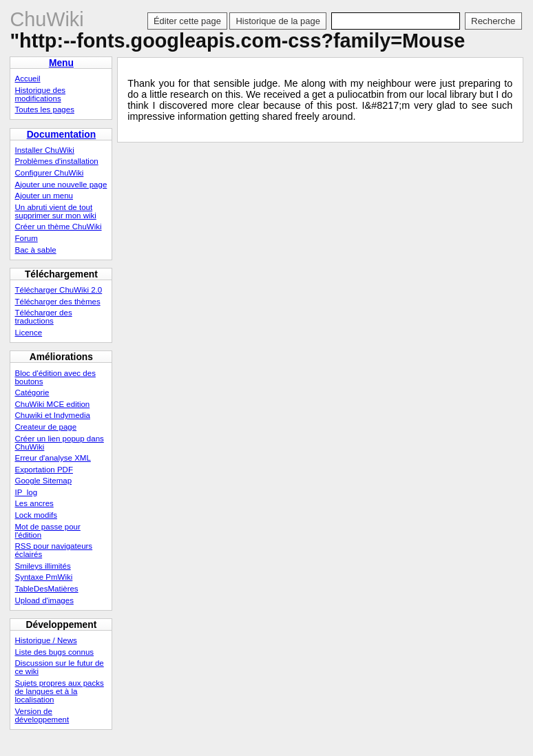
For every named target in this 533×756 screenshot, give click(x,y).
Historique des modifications (40, 94)
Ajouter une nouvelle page (61, 185)
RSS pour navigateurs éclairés (53, 550)
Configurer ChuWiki (49, 173)
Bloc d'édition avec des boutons (55, 377)
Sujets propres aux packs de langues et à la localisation (59, 691)
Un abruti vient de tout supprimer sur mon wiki (55, 211)
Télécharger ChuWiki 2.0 (58, 290)
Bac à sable (35, 250)
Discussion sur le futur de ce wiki (59, 667)
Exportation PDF (43, 470)
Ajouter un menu (44, 196)
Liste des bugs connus (54, 652)
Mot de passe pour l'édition (47, 531)
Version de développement (42, 715)
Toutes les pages (44, 109)
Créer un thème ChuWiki (58, 227)
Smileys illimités (42, 566)
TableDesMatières (46, 589)
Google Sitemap (43, 481)
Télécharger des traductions (43, 317)
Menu (61, 63)
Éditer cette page (187, 21)
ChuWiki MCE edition (52, 404)
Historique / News (45, 640)
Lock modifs (35, 515)
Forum (26, 238)
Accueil (27, 78)
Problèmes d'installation (56, 161)
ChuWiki (46, 19)
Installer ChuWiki (44, 150)
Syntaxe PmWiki (43, 577)
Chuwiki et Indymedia (52, 415)
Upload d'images (44, 600)
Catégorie (32, 392)
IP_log (26, 492)
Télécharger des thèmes (57, 302)
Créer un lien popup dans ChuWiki (59, 443)
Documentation (62, 134)
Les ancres (34, 503)
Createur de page (45, 427)
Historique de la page (278, 21)
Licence (28, 333)
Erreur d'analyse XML (52, 458)
